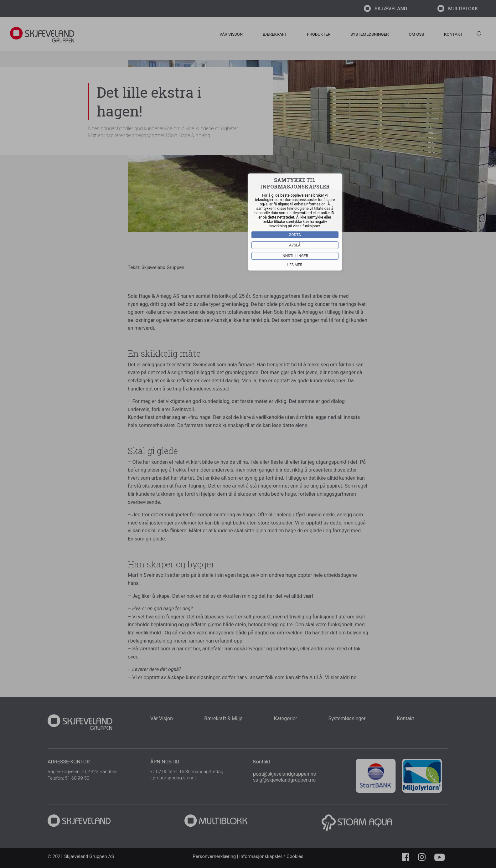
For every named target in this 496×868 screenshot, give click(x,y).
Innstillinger (295, 256)
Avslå (295, 245)
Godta (295, 235)
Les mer (295, 265)
